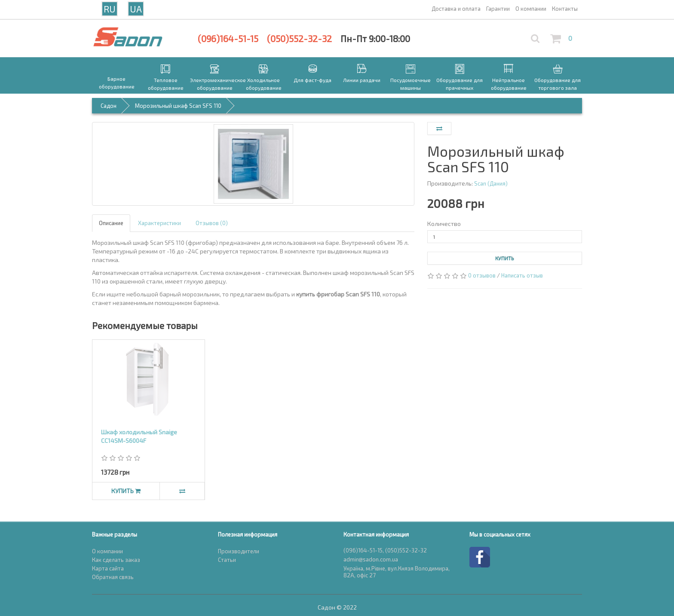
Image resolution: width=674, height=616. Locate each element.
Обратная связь (113, 577)
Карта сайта (108, 568)
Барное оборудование (117, 82)
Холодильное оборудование (264, 84)
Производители (239, 551)
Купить (505, 258)
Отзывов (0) (212, 223)
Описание (111, 223)
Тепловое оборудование (166, 84)
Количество (444, 224)
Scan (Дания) (491, 183)
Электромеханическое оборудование (214, 84)
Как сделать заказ (116, 560)
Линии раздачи (362, 80)
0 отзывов (482, 275)
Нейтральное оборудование (509, 84)
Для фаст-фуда (312, 80)
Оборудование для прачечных (460, 84)
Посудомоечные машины (411, 84)
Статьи (227, 560)
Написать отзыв (522, 275)
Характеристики (159, 223)
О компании (107, 551)
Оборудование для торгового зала (558, 84)
